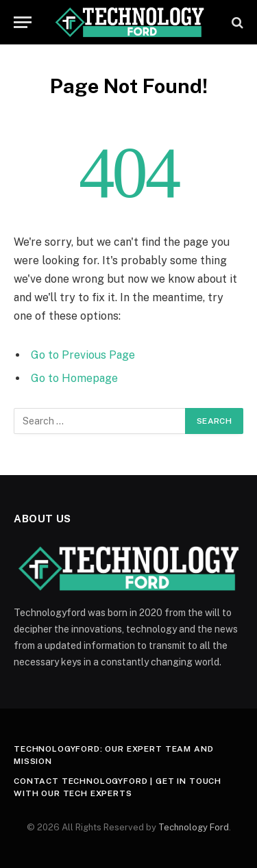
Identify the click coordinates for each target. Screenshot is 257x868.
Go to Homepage (74, 378)
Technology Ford (194, 827)
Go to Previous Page (83, 355)
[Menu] (23, 22)
